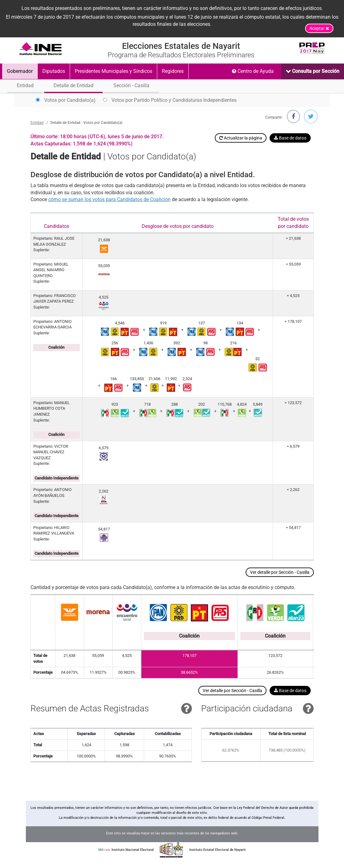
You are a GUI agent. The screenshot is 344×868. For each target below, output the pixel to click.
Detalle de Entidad (73, 85)
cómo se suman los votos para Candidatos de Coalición (109, 199)
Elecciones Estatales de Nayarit (181, 46)
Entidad (25, 85)
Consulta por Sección (315, 71)
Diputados (54, 71)
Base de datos (290, 138)
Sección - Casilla (131, 85)
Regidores (173, 71)
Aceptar (319, 28)
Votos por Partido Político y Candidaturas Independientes (170, 100)
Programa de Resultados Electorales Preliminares (181, 55)
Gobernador (20, 71)
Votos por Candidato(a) (66, 100)
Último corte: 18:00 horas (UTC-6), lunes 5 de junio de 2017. (97, 137)
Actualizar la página (241, 138)
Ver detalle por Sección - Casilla (280, 572)
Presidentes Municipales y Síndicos (113, 71)
